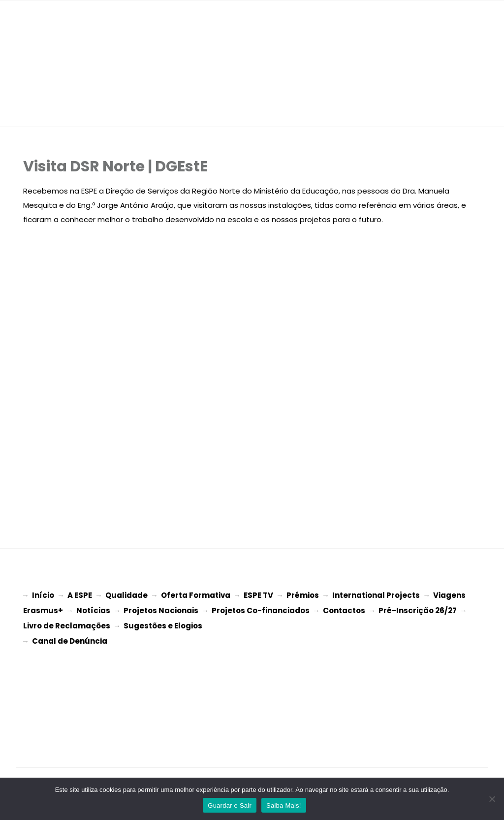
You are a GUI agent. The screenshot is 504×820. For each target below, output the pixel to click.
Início (43, 595)
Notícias (93, 609)
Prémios (303, 595)
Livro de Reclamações (67, 624)
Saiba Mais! (284, 805)
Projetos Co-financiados (261, 609)
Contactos (344, 609)
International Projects (376, 595)
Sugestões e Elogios (163, 624)
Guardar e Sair (230, 805)
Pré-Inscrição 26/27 (418, 609)
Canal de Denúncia (70, 638)
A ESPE (80, 595)
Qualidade (126, 595)
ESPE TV (258, 595)
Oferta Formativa (196, 595)
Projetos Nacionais (161, 609)
